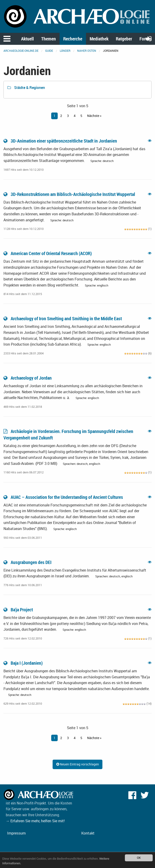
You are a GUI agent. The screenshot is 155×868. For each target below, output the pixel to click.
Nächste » (94, 116)
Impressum (16, 833)
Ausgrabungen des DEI (28, 562)
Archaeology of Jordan (28, 378)
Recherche (73, 39)
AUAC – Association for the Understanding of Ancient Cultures (64, 497)
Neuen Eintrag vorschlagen (78, 764)
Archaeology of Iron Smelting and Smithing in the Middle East (63, 318)
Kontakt (88, 833)
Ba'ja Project (19, 610)
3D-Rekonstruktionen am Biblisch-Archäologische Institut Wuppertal (70, 194)
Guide (49, 51)
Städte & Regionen (26, 88)
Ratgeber (124, 39)
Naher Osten (87, 51)
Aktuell (27, 39)
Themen (49, 39)
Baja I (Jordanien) (24, 663)
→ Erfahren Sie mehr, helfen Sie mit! (35, 821)
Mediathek (99, 39)
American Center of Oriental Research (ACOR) (48, 253)
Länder (65, 51)
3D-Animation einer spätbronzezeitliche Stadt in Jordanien (61, 141)
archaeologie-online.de (21, 51)
